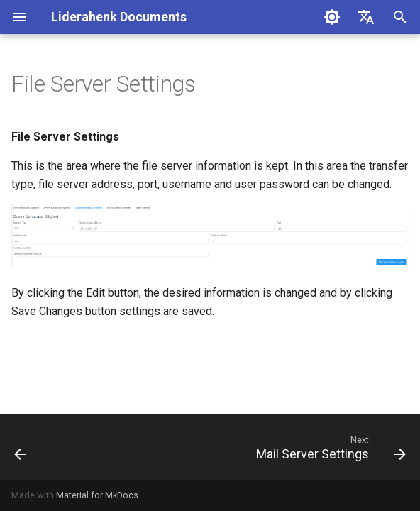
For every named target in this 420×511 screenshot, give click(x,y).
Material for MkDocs (97, 495)
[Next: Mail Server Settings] (328, 447)
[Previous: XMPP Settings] (21, 447)
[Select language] (366, 17)
